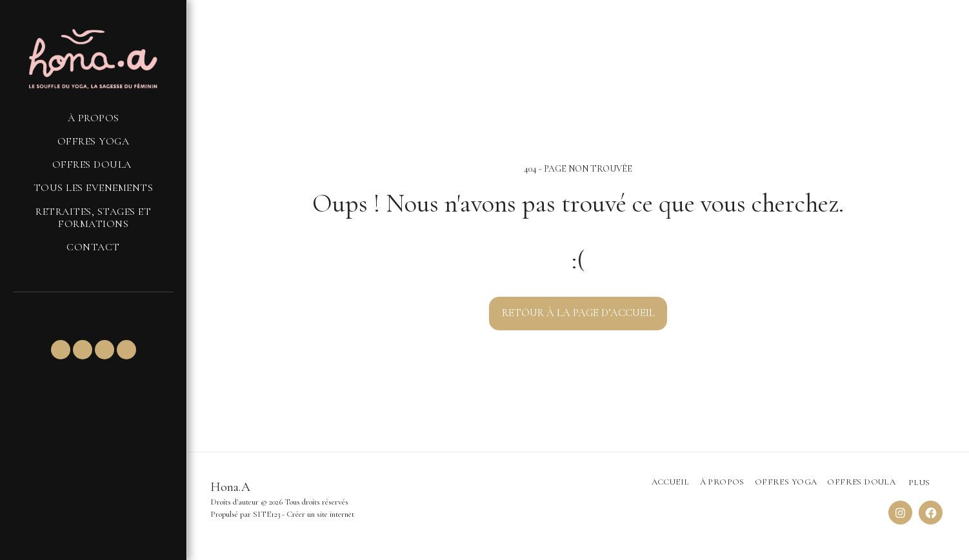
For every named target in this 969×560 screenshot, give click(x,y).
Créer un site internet (320, 514)
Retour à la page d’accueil (578, 313)
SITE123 (266, 514)
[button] (61, 350)
